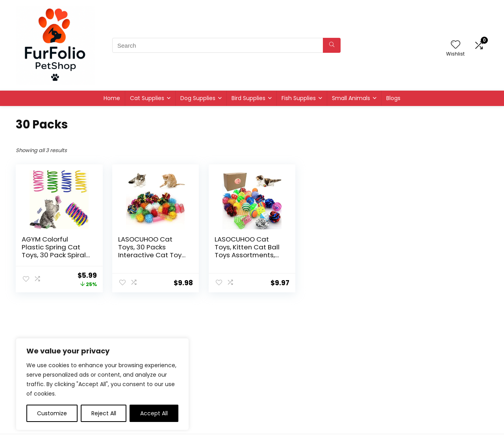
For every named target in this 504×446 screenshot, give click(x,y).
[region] (102, 384)
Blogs (393, 98)
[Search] (332, 45)
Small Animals (351, 98)
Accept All (154, 413)
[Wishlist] (456, 45)
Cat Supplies (147, 98)
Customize (52, 413)
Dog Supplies (198, 98)
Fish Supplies (299, 98)
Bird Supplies (248, 98)
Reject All (104, 413)
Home (112, 98)
